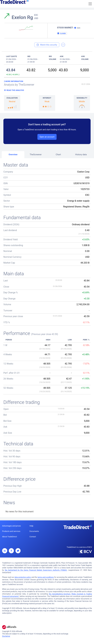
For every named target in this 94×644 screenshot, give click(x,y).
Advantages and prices (11, 526)
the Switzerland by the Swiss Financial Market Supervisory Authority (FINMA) (36, 570)
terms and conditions (46, 577)
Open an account (47, 137)
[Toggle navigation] (90, 4)
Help (31, 526)
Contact (33, 537)
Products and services (11, 531)
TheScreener (36, 155)
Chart (58, 155)
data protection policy (23, 577)
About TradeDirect (9, 537)
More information (14, 81)
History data (81, 155)
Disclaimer (6, 636)
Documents (34, 531)
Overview (13, 155)
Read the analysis (15, 90)
